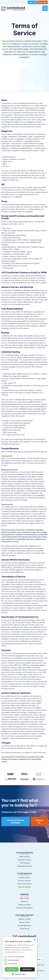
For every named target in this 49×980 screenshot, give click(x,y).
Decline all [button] (27, 969)
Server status (25, 922)
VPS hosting (25, 863)
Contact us (39, 821)
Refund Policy (38, 971)
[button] (20, 974)
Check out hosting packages (16, 821)
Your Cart (32, 2)
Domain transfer (25, 881)
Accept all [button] (12, 969)
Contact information (24, 908)
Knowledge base (24, 925)
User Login (42, 2)
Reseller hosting (24, 860)
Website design (25, 887)
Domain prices (24, 877)
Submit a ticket (24, 919)
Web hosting (24, 857)
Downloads (25, 929)
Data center (24, 898)
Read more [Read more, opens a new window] (21, 952)
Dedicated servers (24, 866)
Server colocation (25, 884)
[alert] (20, 957)
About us (24, 901)
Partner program (25, 905)
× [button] (35, 940)
